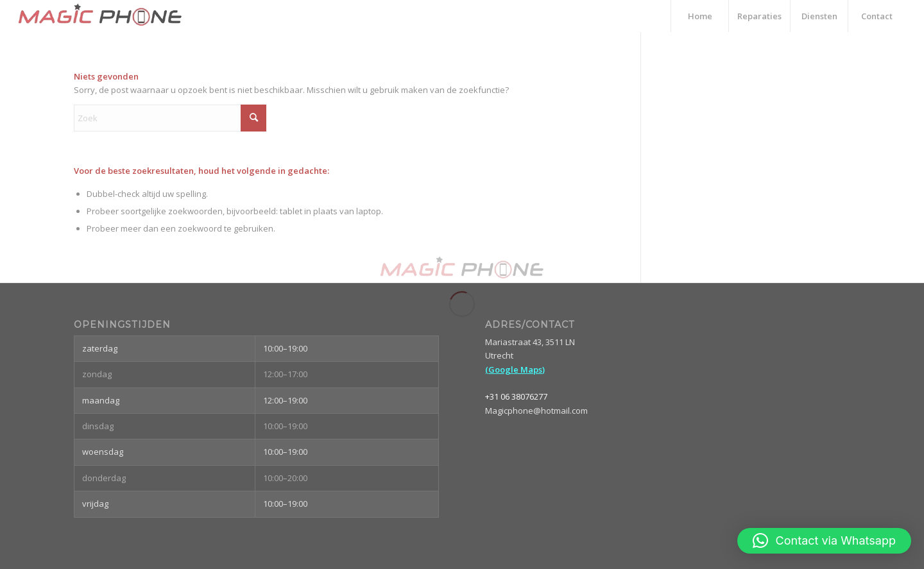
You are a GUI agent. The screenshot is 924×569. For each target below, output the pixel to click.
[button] (824, 541)
